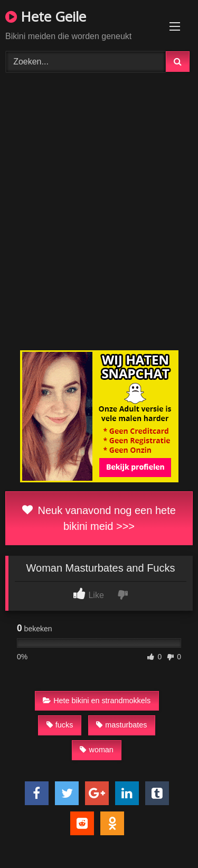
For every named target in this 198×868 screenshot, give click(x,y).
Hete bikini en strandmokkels (97, 701)
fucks (60, 725)
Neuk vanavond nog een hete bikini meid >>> (99, 518)
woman (96, 750)
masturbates (121, 725)
